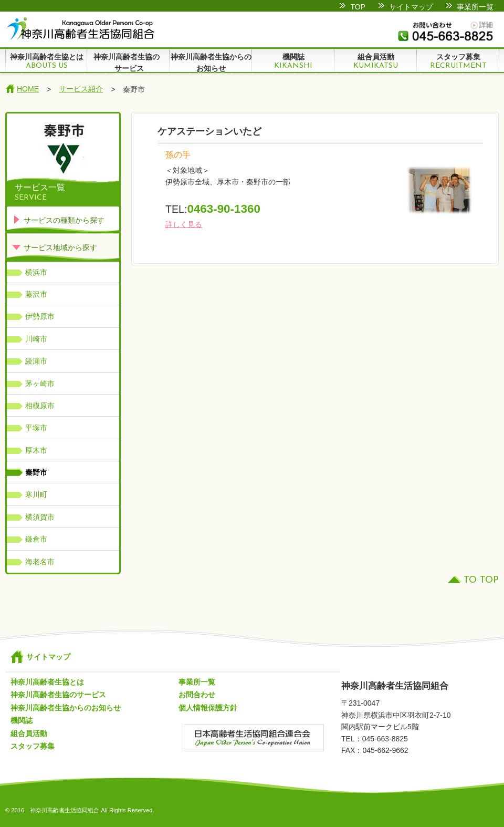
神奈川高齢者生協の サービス (128, 63)
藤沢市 (36, 294)
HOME (28, 89)
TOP (358, 7)
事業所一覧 (475, 7)
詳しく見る (184, 224)
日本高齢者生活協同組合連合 (254, 743)
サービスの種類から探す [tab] (58, 219)
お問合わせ (197, 695)
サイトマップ (411, 7)
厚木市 (36, 450)
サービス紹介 (81, 89)
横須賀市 (40, 517)
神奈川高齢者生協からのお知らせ (211, 63)
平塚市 (36, 428)
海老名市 (40, 562)
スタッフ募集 (458, 61)
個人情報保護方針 (208, 708)
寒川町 (36, 494)
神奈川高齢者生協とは (46, 61)
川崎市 (36, 339)
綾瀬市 (36, 361)
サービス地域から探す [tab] (55, 247)
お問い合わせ (448, 31)
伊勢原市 (40, 316)
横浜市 (36, 272)
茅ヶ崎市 (40, 384)
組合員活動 (376, 61)
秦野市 (36, 472)
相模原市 (40, 406)
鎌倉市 (36, 539)
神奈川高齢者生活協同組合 (80, 29)
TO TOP (481, 580)
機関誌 (293, 61)
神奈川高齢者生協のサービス (58, 695)
